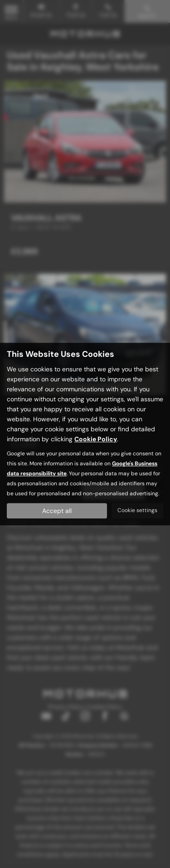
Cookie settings (137, 510)
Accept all (57, 511)
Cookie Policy (96, 439)
